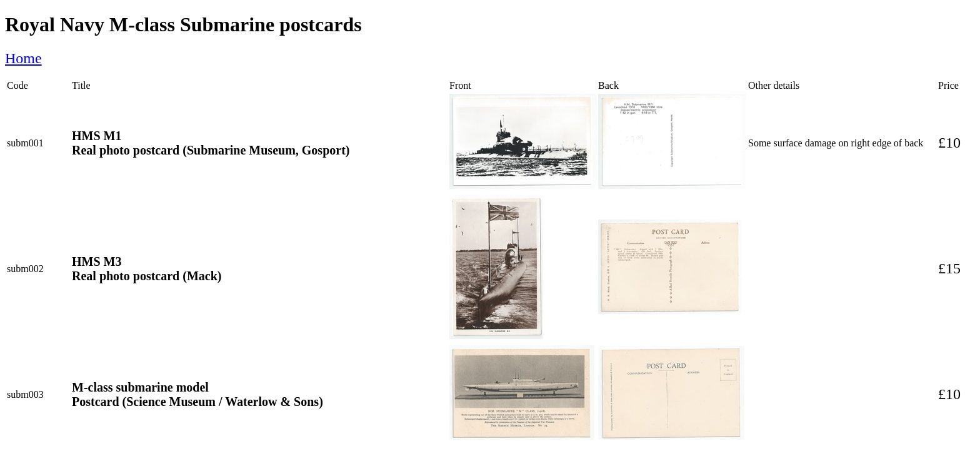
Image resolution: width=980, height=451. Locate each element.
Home (23, 58)
